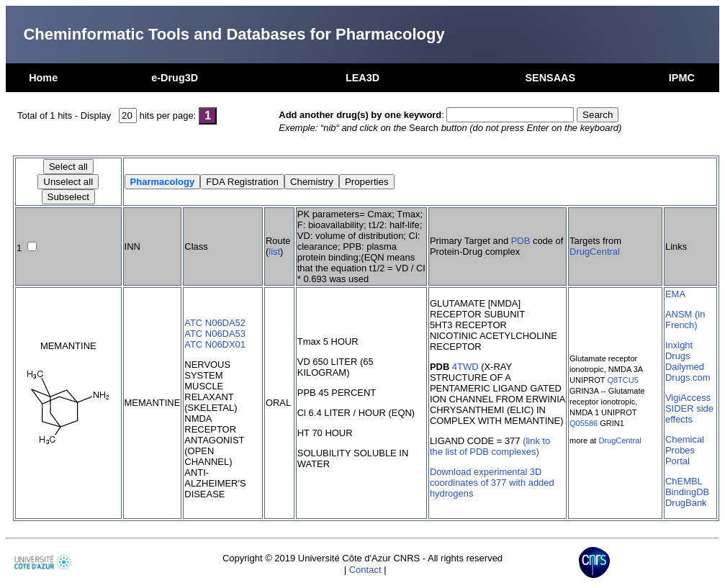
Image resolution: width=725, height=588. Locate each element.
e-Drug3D (175, 78)
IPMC (682, 78)
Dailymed (685, 367)
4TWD (465, 367)
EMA (675, 294)
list (274, 252)
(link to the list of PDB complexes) (490, 446)
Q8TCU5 (622, 380)
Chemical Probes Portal (685, 450)
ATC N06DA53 (215, 334)
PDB (521, 241)
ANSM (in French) (685, 320)
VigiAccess (688, 398)
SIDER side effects (689, 414)
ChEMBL (684, 481)
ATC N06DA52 (215, 323)
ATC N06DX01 (215, 344)
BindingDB (687, 492)
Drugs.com (688, 377)
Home (43, 78)
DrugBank (686, 503)
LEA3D (362, 78)
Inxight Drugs (679, 350)
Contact (365, 570)
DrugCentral (595, 252)
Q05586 (584, 423)
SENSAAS (550, 78)
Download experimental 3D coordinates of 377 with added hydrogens (492, 483)
